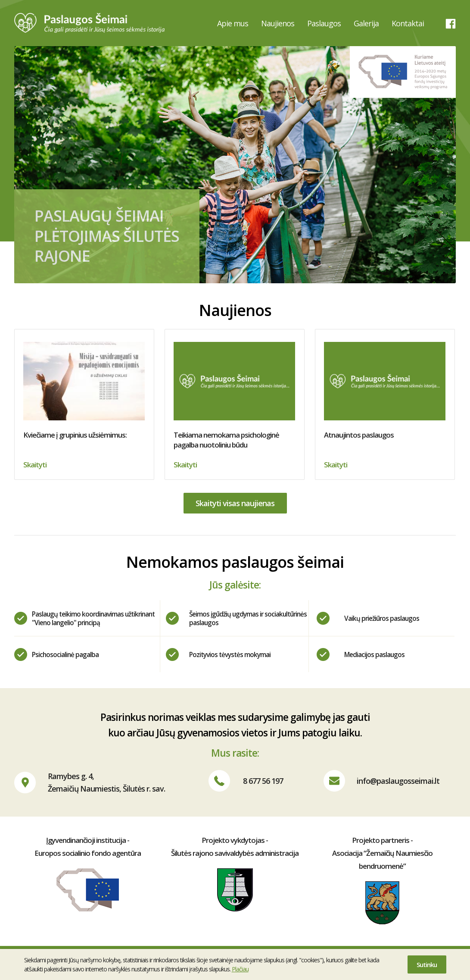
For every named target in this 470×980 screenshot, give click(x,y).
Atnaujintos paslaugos (385, 391)
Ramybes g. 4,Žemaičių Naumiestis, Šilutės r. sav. (106, 782)
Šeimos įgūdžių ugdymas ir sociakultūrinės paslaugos (248, 618)
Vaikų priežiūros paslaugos (382, 618)
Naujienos (278, 23)
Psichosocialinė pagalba (65, 654)
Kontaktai (408, 23)
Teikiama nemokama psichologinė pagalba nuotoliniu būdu (234, 396)
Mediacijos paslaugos (374, 654)
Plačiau (240, 969)
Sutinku (427, 964)
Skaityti (35, 465)
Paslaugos (324, 23)
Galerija (366, 23)
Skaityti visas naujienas (235, 503)
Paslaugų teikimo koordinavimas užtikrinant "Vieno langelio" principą (93, 618)
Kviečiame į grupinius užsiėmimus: (84, 391)
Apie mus (233, 23)
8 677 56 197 (263, 781)
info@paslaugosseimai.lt (398, 781)
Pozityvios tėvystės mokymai (230, 654)
